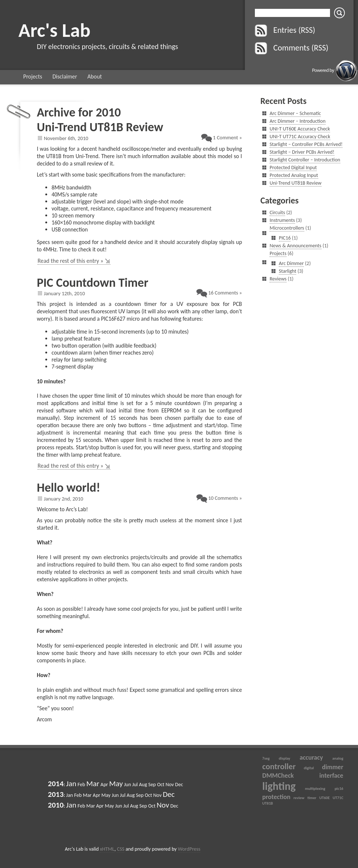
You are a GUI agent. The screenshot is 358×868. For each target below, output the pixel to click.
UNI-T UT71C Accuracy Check (300, 137)
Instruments (282, 220)
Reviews (278, 279)
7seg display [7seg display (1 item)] (276, 758)
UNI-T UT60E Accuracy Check (300, 129)
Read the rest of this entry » (71, 261)
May (116, 784)
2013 (56, 794)
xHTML (107, 849)
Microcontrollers (287, 228)
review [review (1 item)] (299, 798)
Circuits (277, 212)
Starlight (287, 271)
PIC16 (285, 238)
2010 (56, 805)
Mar (93, 784)
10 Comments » (225, 498)
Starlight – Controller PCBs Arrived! (306, 144)
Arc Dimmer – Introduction (298, 121)
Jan (71, 784)
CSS (120, 849)
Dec (169, 794)
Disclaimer (65, 76)
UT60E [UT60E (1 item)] (324, 798)
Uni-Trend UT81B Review (100, 127)
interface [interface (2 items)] (331, 775)
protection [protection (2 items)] (276, 797)
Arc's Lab (55, 30)
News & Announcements (296, 246)
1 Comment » (227, 137)
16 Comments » (225, 293)
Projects (33, 76)
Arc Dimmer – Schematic (295, 113)
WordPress (189, 849)
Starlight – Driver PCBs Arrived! (302, 152)
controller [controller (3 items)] (279, 766)
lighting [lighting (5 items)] (279, 786)
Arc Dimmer (291, 263)
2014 (56, 784)
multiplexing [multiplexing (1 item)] (315, 789)
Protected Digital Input (293, 168)
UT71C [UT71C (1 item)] (338, 798)
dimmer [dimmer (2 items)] (333, 767)
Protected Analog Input (294, 175)
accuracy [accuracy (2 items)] (311, 757)
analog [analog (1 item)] (338, 758)
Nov (163, 805)
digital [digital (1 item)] (309, 768)
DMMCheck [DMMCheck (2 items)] (278, 775)
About (94, 76)
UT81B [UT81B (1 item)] (268, 803)
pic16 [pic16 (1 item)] (339, 789)
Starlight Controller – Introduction (305, 160)
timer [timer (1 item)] (312, 798)
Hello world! (69, 487)
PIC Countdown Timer (93, 283)
